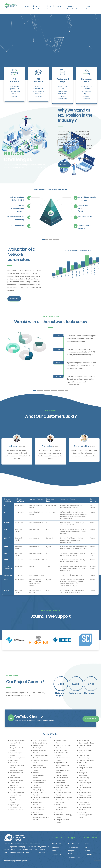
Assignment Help (63, 80)
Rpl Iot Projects (15, 778)
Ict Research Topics (17, 810)
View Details (14, 298)
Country (87, 843)
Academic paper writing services (17, 861)
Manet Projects (38, 815)
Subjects (55, 847)
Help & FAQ (56, 843)
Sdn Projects (14, 760)
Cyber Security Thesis (86, 743)
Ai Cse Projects (84, 741)
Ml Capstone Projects (17, 792)
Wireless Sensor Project (64, 797)
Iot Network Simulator (17, 741)
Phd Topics (14, 763)
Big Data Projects (62, 763)
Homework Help (87, 80)
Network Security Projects (54, 7)
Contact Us (90, 7)
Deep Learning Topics (17, 758)
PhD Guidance (14, 80)
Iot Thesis (82, 765)
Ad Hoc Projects (38, 790)
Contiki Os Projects (39, 780)
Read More (64, 165)
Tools (54, 851)
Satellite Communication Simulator (62, 807)
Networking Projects (17, 770)
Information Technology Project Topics (86, 815)
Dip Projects (83, 775)
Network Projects (37, 7)
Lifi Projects (37, 788)
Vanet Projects (38, 765)
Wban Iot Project (62, 775)
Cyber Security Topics (86, 760)
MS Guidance (38, 80)
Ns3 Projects (37, 812)
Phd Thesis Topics (62, 750)
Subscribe (91, 719)
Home (26, 6)
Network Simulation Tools (74, 7)
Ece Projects (60, 812)
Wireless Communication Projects (39, 775)
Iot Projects (83, 763)
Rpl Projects (83, 773)
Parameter (88, 854)
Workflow (88, 851)
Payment (88, 847)
